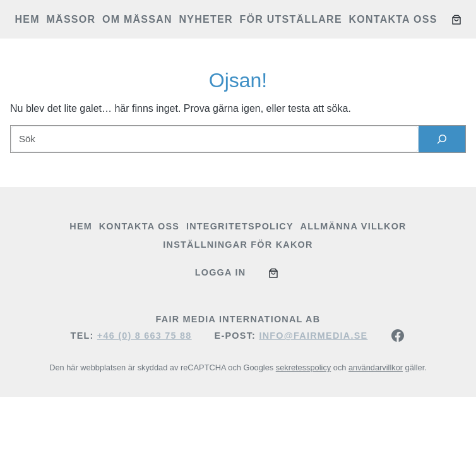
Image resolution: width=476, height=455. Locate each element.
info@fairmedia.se (313, 336)
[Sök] (442, 139)
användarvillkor (376, 367)
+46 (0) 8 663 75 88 (145, 336)
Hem (27, 19)
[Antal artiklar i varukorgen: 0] (456, 20)
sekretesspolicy (303, 367)
